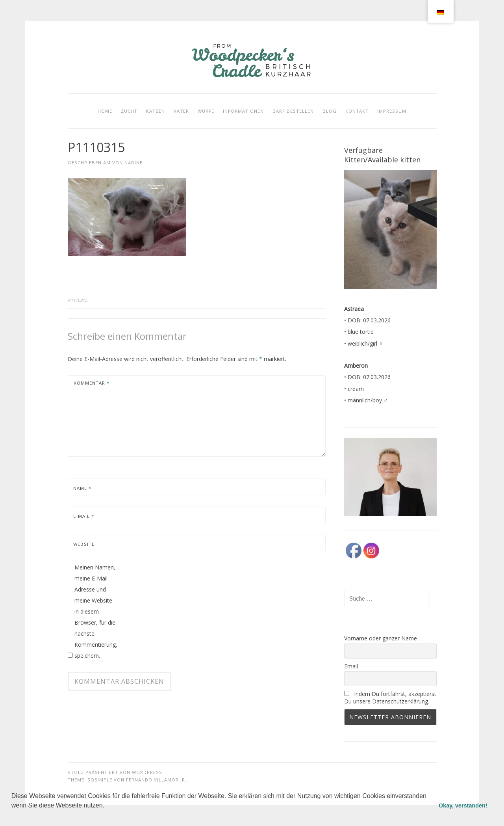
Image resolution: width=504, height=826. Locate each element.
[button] (13, 816)
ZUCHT (129, 111)
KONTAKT (357, 111)
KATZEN (156, 111)
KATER (181, 111)
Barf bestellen (293, 111)
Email (351, 666)
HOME (105, 111)
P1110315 (77, 300)
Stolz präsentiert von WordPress (115, 772)
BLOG (330, 111)
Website (84, 544)
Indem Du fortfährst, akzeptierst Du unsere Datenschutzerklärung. (390, 698)
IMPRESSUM (392, 111)
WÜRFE (206, 111)
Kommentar (92, 383)
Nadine (133, 163)
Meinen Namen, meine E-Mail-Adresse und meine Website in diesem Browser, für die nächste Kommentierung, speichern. (96, 611)
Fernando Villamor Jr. (156, 780)
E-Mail (84, 516)
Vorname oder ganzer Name (381, 638)
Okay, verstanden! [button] (463, 806)
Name (82, 488)
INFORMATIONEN (243, 111)
